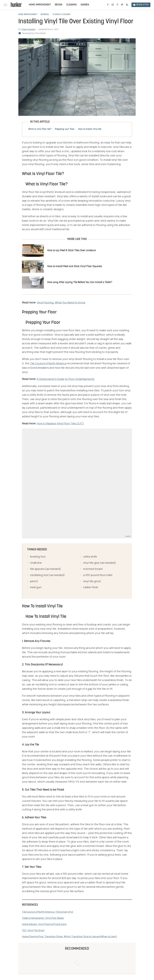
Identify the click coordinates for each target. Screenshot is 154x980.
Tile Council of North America (48, 364)
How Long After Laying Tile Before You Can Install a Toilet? (80, 282)
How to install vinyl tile (90, 129)
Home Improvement (40, 5)
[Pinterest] (117, 5)
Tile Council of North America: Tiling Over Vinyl (48, 912)
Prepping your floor (65, 129)
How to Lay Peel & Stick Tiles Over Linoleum (72, 251)
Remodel (45, 15)
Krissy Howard (28, 29)
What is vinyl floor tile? (40, 129)
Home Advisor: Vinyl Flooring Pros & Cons (44, 924)
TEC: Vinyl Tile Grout (33, 930)
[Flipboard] (122, 5)
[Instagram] (113, 5)
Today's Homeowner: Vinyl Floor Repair (43, 918)
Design (59, 5)
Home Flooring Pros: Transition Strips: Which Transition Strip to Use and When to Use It (69, 937)
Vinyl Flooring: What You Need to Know (61, 303)
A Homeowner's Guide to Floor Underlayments (66, 379)
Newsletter (141, 5)
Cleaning (72, 5)
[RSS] (127, 5)
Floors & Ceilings (62, 15)
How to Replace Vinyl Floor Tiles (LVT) (60, 424)
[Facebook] (108, 5)
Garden (85, 5)
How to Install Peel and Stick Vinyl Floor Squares (75, 266)
